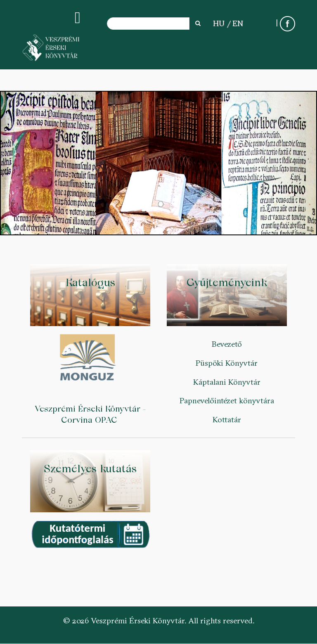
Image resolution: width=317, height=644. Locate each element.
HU (219, 23)
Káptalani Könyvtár (227, 382)
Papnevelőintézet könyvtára (227, 400)
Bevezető (227, 344)
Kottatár (227, 419)
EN (238, 23)
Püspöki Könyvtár (227, 363)
